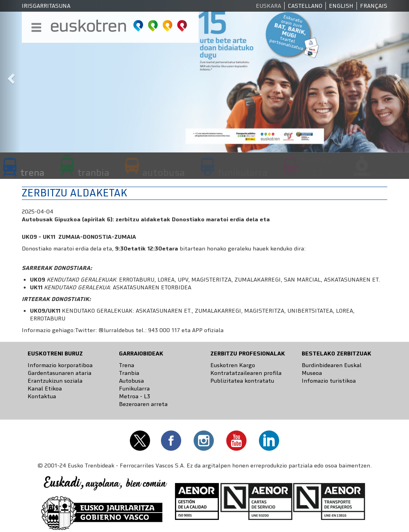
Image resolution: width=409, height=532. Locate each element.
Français (374, 6)
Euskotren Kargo (233, 365)
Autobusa (131, 381)
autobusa (163, 172)
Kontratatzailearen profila (246, 373)
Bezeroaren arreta (143, 404)
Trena (127, 365)
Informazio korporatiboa (60, 365)
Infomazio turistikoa (329, 381)
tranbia (93, 172)
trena (32, 172)
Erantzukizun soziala (55, 381)
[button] (10, 76)
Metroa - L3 (135, 396)
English (341, 6)
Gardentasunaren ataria (59, 373)
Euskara (268, 6)
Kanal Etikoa (45, 388)
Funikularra (134, 388)
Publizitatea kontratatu (242, 381)
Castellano (305, 6)
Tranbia (129, 373)
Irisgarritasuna (46, 6)
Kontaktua (42, 396)
